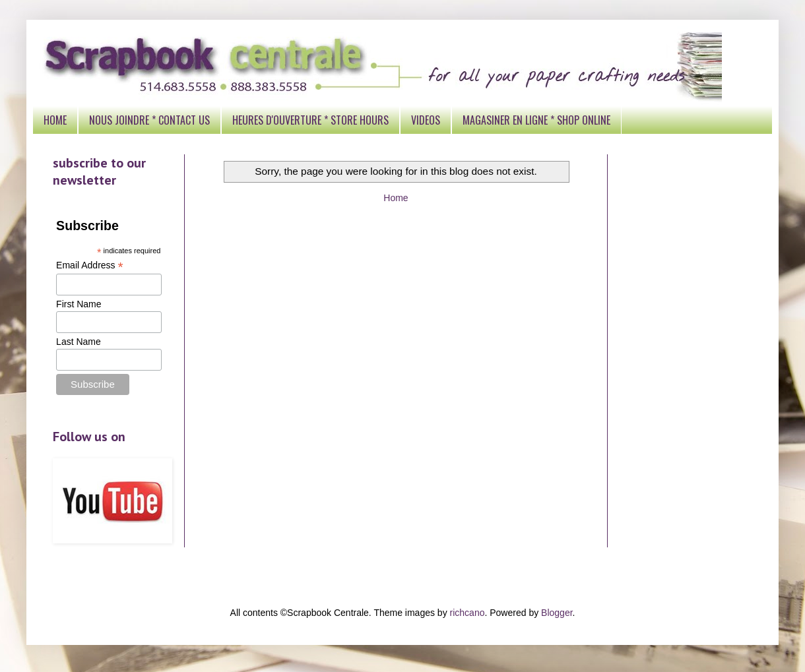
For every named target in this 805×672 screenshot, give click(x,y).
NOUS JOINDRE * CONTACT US (149, 120)
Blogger (557, 613)
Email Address (90, 265)
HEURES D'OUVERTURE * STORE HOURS (310, 120)
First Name (79, 304)
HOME (55, 120)
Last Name (79, 342)
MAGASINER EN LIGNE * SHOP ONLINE (536, 120)
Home (396, 198)
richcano (467, 613)
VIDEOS (426, 120)
